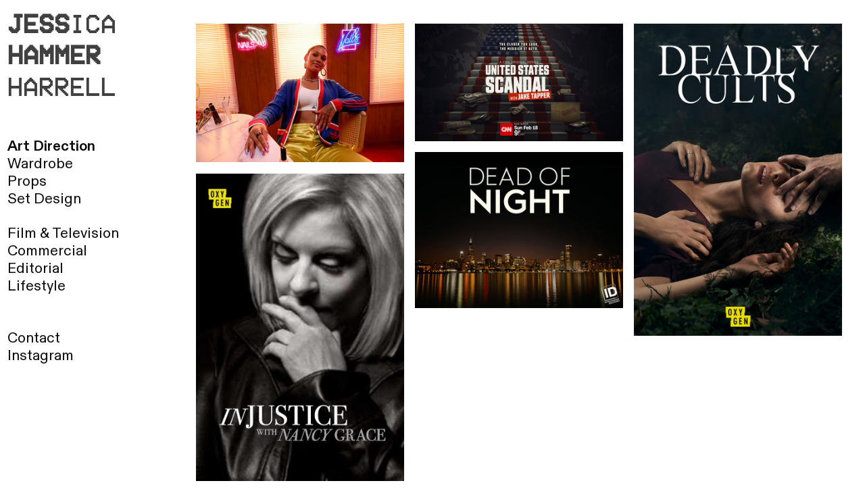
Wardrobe (40, 164)
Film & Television (63, 233)
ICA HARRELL (62, 54)
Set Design (44, 199)
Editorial (35, 269)
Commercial (47, 251)
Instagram (41, 356)
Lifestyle (36, 286)
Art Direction (51, 146)
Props (27, 181)
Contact (34, 338)
